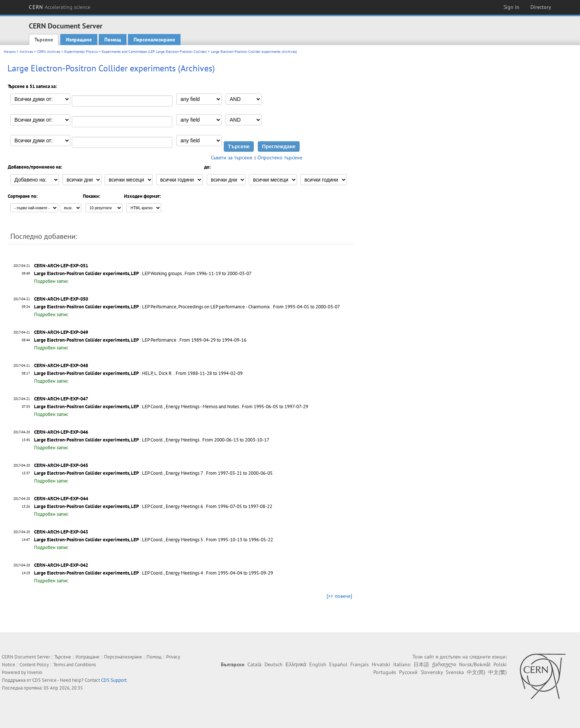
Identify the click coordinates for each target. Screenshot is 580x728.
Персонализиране (154, 40)
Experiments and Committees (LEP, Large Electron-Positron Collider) (154, 52)
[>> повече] (339, 596)
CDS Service (44, 680)
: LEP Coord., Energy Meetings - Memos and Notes (136, 407)
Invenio (35, 672)
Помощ (113, 40)
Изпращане (79, 40)
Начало (10, 52)
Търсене (44, 40)
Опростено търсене (280, 158)
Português (385, 672)
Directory (541, 7)
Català (254, 664)
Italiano (402, 664)
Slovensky (432, 672)
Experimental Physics (81, 52)
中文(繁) (498, 672)
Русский (408, 672)
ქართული (444, 664)
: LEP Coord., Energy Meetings (117, 440)
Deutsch (274, 664)
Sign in (511, 7)
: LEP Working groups (108, 273)
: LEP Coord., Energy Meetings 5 (119, 540)
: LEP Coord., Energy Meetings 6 (119, 506)
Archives (26, 52)
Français (360, 664)
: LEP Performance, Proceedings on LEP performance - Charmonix (152, 307)
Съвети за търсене (232, 158)
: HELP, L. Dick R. (103, 373)
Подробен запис (51, 281)
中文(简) (476, 672)
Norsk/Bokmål (475, 664)
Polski (500, 664)
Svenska (455, 672)
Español (338, 664)
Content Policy (34, 665)
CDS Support (114, 680)
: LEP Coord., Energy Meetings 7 (119, 473)
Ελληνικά (296, 664)
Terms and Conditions (75, 665)
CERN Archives (49, 52)
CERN (60, 7)
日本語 (421, 664)
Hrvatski (381, 664)
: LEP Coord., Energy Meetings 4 (119, 573)
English (318, 664)
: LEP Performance (105, 340)
